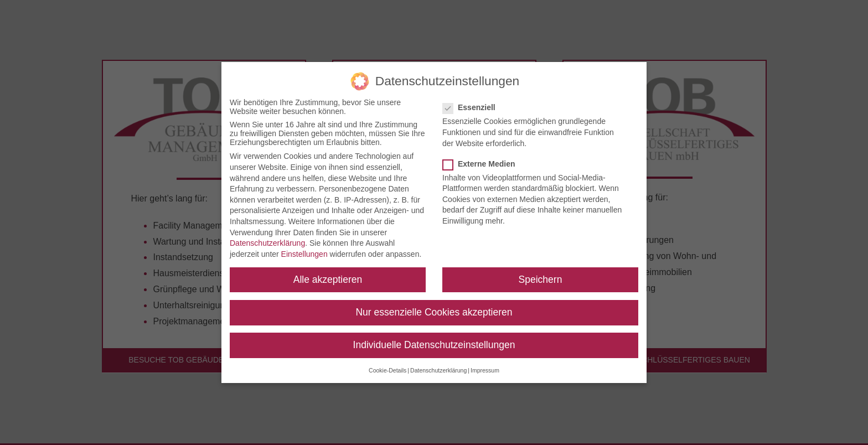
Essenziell (474, 102)
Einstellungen (304, 249)
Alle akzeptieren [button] (328, 274)
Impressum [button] (485, 365)
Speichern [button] (541, 274)
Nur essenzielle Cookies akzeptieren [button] (434, 307)
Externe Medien (483, 158)
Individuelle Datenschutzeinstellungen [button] (434, 339)
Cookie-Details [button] (387, 365)
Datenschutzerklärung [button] (438, 365)
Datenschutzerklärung (267, 238)
